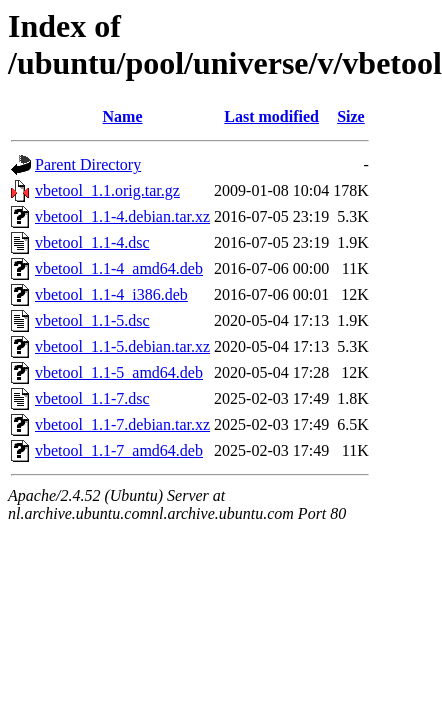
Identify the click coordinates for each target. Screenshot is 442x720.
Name (123, 116)
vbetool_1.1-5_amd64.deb (119, 372)
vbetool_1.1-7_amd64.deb (119, 450)
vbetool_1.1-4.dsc (92, 242)
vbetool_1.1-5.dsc (92, 320)
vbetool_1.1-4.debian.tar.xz (122, 216)
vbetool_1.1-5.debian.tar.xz (122, 346)
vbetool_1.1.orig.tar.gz (107, 190)
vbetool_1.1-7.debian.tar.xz (122, 424)
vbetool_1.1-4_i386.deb (111, 294)
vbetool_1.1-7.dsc (92, 398)
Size (351, 116)
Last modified (271, 116)
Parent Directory (88, 164)
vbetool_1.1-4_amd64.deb (119, 268)
